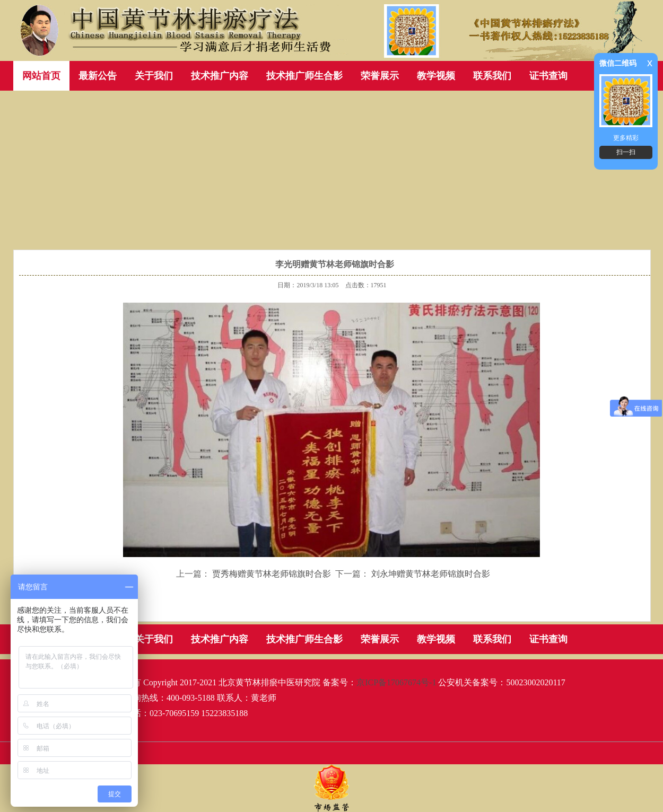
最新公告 (98, 76)
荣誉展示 (380, 76)
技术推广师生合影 (304, 76)
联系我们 (492, 76)
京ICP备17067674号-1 (396, 682)
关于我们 (154, 76)
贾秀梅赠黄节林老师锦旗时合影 (272, 574)
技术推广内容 (220, 76)
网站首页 (41, 76)
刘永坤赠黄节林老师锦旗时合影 (431, 574)
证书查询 (548, 76)
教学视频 (436, 76)
